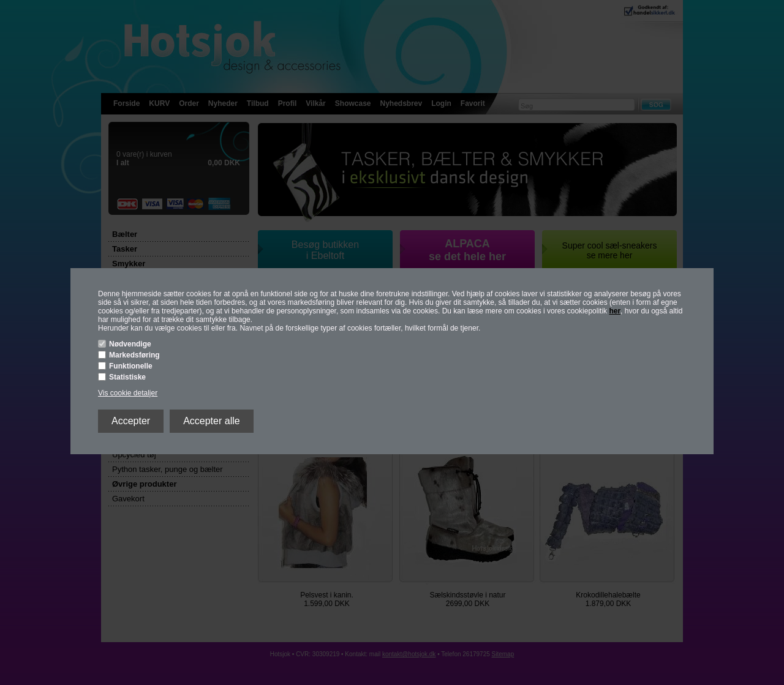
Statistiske (127, 377)
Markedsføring (134, 355)
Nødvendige (130, 344)
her (615, 311)
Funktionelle (131, 366)
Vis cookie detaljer (128, 393)
